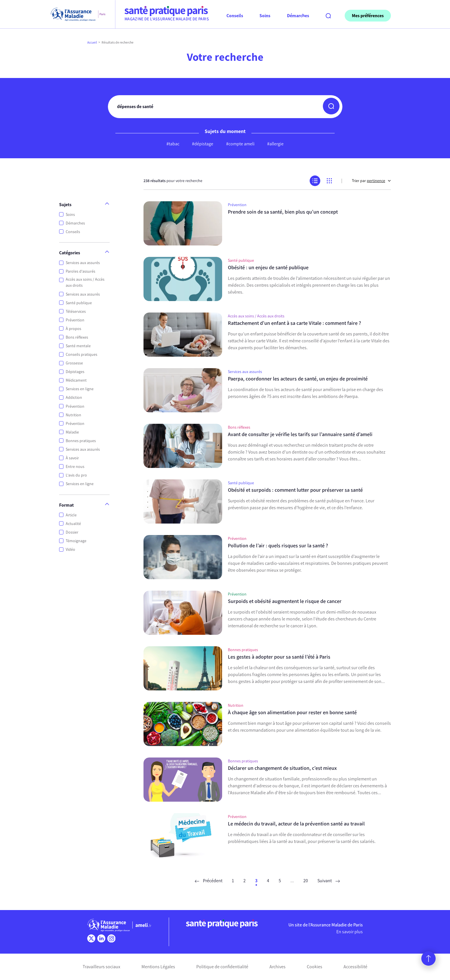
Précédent (209, 881)
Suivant (329, 881)
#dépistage (203, 144)
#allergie (275, 144)
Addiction (74, 398)
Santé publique (79, 303)
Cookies (315, 967)
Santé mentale (78, 346)
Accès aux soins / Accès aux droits (85, 282)
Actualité (73, 524)
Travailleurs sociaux (101, 967)
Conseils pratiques (82, 355)
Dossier (72, 532)
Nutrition (73, 415)
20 (306, 881)
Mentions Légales (158, 967)
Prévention (75, 320)
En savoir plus (350, 932)
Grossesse (74, 363)
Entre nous (75, 467)
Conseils (73, 232)
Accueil (92, 42)
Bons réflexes (77, 337)
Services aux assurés (83, 263)
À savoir (72, 458)
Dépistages (75, 372)
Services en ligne (80, 389)
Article (71, 515)
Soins (70, 215)
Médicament (76, 380)
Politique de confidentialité (222, 967)
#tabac (173, 144)
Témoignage (76, 541)
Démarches (75, 223)
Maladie (72, 432)
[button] (331, 106)
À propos (73, 329)
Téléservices (76, 312)
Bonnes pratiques (81, 441)
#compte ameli (240, 144)
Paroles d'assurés (81, 271)
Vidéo (70, 549)
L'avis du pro (76, 475)
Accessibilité (355, 967)
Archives (278, 967)
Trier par (371, 181)
